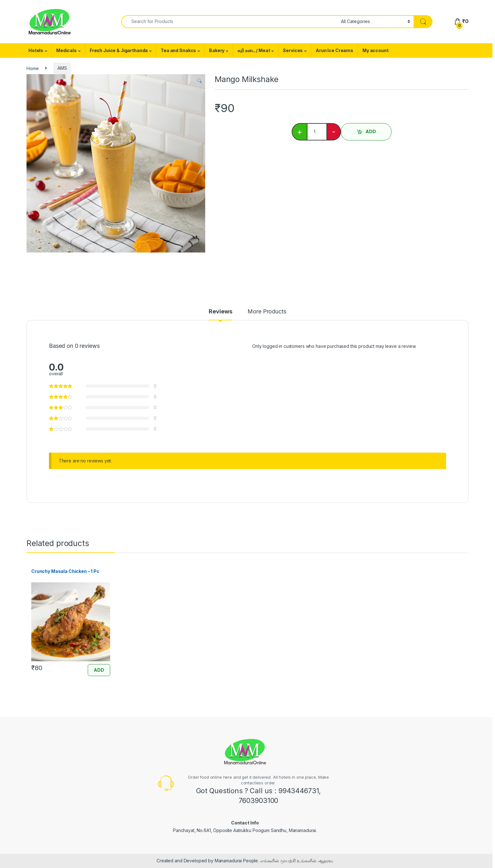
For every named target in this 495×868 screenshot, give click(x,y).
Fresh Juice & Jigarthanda (119, 50)
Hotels (36, 50)
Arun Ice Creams (334, 50)
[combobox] (229, 22)
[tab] (220, 314)
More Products (267, 312)
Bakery (217, 50)
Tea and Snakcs (178, 50)
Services (293, 50)
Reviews (220, 312)
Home (33, 68)
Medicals (66, 50)
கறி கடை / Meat (254, 50)
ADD (371, 131)
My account (376, 50)
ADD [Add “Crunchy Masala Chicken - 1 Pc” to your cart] (99, 670)
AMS (62, 68)
